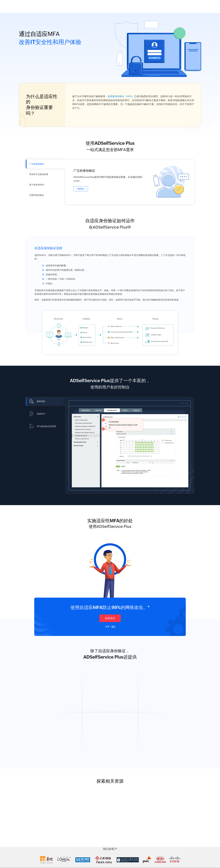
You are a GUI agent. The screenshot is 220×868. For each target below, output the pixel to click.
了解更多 (80, 189)
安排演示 (110, 618)
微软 (113, 627)
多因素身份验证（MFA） (121, 96)
